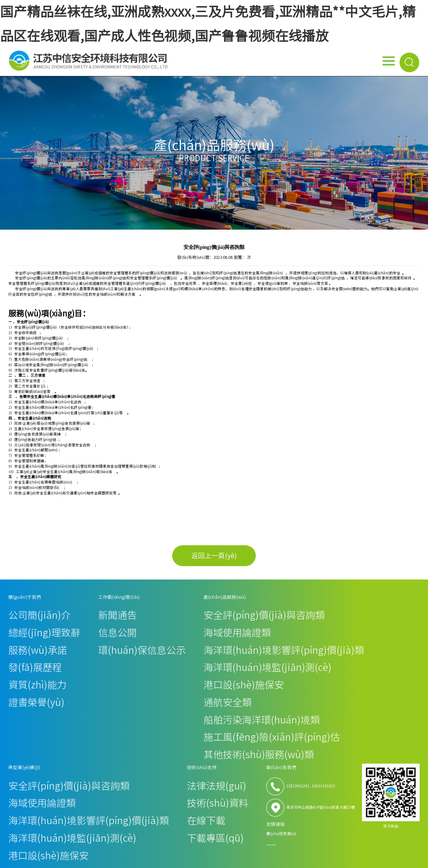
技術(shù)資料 (293, 616)
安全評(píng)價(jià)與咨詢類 (142, 610)
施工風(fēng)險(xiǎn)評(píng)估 (145, 657)
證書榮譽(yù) (19, 644)
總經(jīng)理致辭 (23, 616)
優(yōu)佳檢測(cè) (344, 663)
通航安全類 (128, 644)
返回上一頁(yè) (214, 556)
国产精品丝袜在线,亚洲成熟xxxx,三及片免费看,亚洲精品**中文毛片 (100, 790)
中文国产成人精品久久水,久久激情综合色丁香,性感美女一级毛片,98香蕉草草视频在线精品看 (245, 838)
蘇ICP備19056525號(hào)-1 (369, 765)
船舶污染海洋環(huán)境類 (141, 651)
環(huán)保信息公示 (76, 624)
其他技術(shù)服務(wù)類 (140, 664)
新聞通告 (66, 610)
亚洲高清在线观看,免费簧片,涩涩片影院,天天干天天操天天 (316, 802)
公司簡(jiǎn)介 (21, 610)
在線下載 (288, 624)
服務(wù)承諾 (20, 624)
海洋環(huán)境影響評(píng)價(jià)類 (150, 624)
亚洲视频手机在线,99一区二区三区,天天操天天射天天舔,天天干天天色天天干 (114, 802)
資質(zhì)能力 (20, 637)
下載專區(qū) (292, 630)
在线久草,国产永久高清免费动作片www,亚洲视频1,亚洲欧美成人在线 (185, 826)
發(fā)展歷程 (19, 630)
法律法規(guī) (293, 610)
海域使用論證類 (131, 616)
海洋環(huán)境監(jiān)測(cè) (143, 630)
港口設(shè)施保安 (134, 637)
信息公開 (66, 616)
